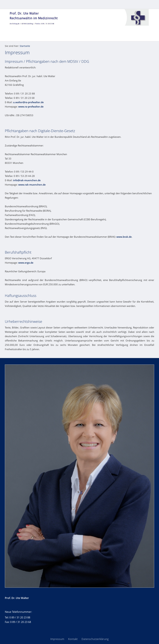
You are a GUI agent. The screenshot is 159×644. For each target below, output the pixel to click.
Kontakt (73, 639)
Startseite (25, 46)
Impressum (57, 639)
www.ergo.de (26, 263)
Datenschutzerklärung (95, 639)
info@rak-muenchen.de (27, 180)
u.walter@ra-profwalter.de (28, 102)
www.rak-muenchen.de (32, 185)
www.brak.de (124, 237)
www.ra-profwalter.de (31, 107)
